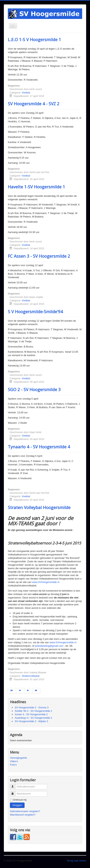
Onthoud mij (20, 800)
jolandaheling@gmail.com (49, 646)
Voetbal (26, 93)
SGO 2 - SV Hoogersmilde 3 (34, 389)
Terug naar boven (76, 861)
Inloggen (17, 805)
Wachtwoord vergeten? (23, 815)
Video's (14, 761)
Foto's (13, 765)
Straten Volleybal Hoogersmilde (39, 507)
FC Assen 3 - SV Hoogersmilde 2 (39, 256)
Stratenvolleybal (31, 676)
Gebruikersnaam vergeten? (25, 811)
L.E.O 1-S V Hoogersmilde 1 (34, 39)
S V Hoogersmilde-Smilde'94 (35, 311)
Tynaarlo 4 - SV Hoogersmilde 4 (39, 447)
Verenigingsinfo (18, 758)
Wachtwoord (14, 792)
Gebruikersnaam (14, 785)
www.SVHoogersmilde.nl (46, 582)
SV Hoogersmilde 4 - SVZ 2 (34, 104)
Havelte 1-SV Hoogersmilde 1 (36, 187)
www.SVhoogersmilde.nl (63, 642)
